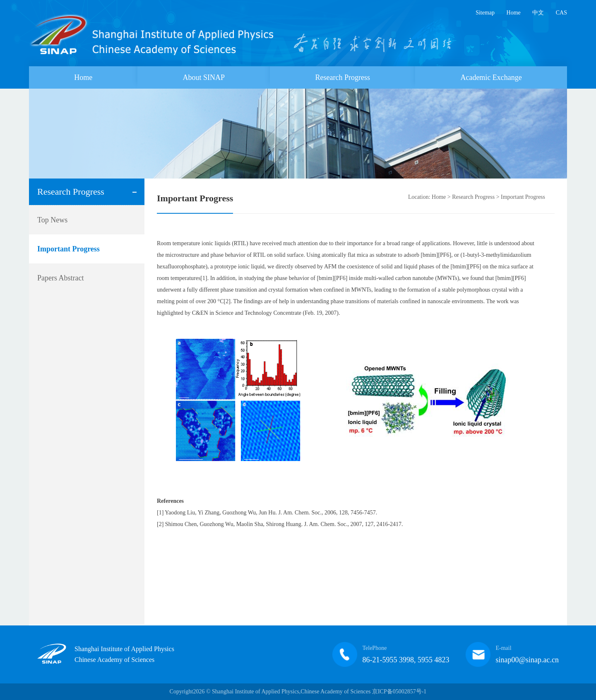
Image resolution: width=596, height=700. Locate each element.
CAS (561, 13)
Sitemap (485, 13)
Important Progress (68, 249)
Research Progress (343, 77)
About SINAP (204, 77)
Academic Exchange (491, 77)
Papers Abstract (60, 278)
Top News (52, 220)
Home (514, 13)
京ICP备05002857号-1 (399, 692)
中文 (538, 13)
